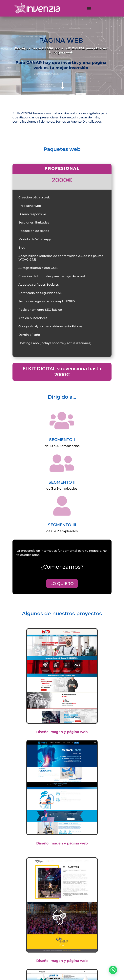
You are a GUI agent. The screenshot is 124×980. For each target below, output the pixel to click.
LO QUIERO (62, 584)
